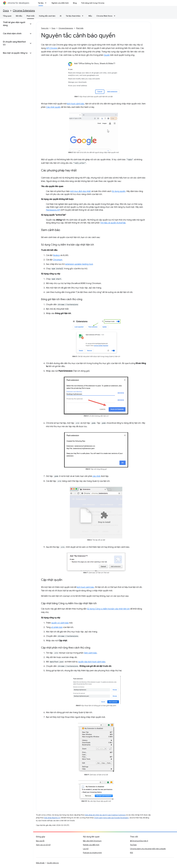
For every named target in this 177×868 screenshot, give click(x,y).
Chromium (58, 260)
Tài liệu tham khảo (73, 16)
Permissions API (53, 210)
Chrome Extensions (24, 11)
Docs (6, 11)
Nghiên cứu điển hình (60, 3)
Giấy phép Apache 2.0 (52, 818)
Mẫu (90, 16)
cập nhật (96, 476)
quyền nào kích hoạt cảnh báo (92, 662)
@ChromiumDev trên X (139, 841)
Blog (75, 3)
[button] (15, 24)
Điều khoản (40, 863)
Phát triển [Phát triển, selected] (31, 16)
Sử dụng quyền (119, 191)
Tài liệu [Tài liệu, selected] (41, 3)
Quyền (107, 55)
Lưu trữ (86, 849)
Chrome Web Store (104, 16)
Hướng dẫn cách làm (47, 16)
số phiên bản (57, 627)
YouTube (133, 845)
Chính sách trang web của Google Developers (111, 818)
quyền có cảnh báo (60, 623)
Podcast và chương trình (92, 853)
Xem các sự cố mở (43, 845)
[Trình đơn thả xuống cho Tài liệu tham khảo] (83, 16)
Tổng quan (7, 16)
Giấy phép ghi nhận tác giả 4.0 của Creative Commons (105, 815)
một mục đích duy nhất (80, 191)
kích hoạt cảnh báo (76, 104)
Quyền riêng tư (53, 863)
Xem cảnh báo (90, 653)
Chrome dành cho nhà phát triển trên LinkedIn (148, 849)
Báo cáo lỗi (40, 841)
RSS (132, 853)
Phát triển (80, 28)
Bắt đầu (19, 16)
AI (61, 16)
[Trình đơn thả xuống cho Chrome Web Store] (115, 16)
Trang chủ (45, 28)
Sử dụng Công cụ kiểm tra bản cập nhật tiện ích (108, 609)
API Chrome (52, 48)
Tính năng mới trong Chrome (93, 3)
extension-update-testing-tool (79, 264)
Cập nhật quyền (53, 107)
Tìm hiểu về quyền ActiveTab (113, 223)
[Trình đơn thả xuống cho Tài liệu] (46, 3)
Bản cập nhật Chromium (92, 841)
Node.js (56, 255)
